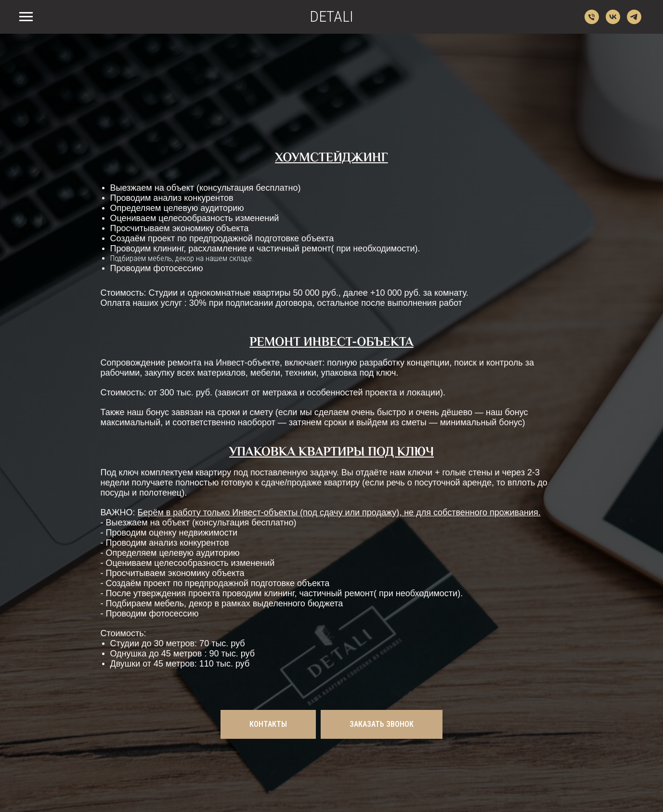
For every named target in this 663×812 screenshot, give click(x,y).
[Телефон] (592, 21)
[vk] (613, 21)
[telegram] (634, 21)
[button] (382, 724)
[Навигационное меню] (26, 17)
